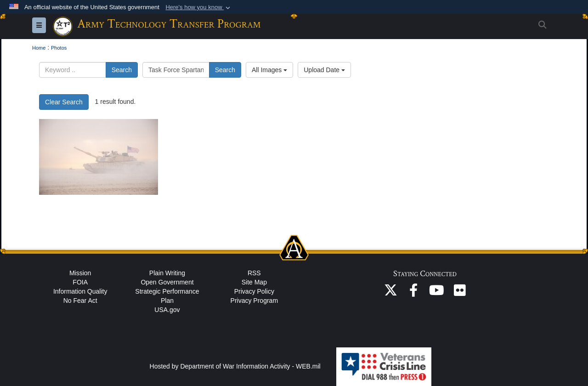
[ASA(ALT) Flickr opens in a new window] (459, 293)
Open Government (167, 282)
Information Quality (80, 291)
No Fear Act (80, 301)
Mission (80, 273)
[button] (199, 7)
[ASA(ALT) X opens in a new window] (390, 293)
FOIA (80, 282)
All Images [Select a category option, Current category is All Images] (269, 70)
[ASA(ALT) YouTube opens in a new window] (436, 293)
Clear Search (64, 102)
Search (122, 70)
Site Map (254, 282)
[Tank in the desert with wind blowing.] (99, 157)
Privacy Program (254, 301)
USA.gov (167, 310)
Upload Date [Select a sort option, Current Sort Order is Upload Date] (324, 70)
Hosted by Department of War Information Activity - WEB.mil (235, 366)
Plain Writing (167, 273)
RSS (254, 273)
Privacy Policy (254, 291)
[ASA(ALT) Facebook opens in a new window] (413, 293)
